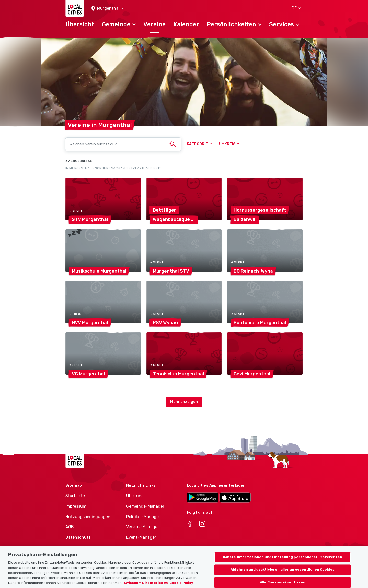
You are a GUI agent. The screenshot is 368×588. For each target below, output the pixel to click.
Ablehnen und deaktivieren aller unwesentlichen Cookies (283, 574)
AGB (70, 527)
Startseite (75, 496)
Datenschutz (78, 537)
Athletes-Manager (144, 548)
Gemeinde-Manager (145, 506)
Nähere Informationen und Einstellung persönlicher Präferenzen (283, 561)
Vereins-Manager (143, 527)
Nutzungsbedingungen (88, 517)
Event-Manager (141, 537)
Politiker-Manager (143, 517)
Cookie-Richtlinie (82, 548)
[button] (108, 9)
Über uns (135, 496)
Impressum (76, 506)
